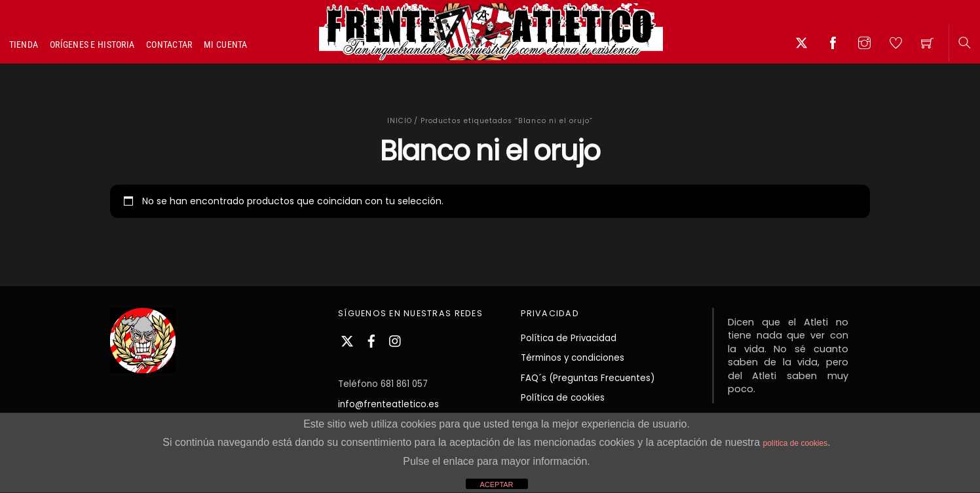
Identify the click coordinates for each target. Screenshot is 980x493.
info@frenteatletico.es (388, 404)
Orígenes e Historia (92, 45)
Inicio (400, 121)
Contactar (169, 45)
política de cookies (795, 443)
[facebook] (371, 339)
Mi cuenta (226, 45)
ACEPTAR (496, 484)
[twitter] (347, 339)
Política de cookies (563, 398)
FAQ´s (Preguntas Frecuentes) (588, 378)
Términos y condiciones (573, 358)
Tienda (24, 45)
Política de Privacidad (569, 338)
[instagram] (396, 339)
